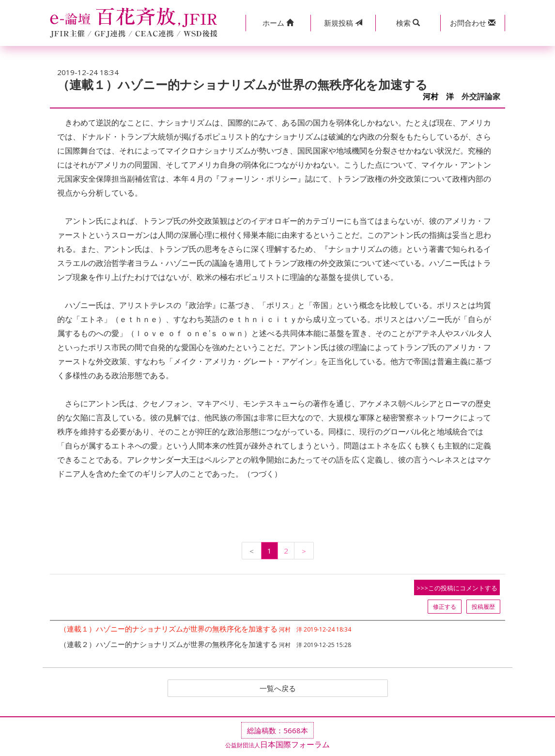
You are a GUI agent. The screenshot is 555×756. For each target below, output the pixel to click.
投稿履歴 (483, 607)
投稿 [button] (343, 23)
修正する (445, 607)
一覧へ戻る (277, 689)
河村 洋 (438, 97)
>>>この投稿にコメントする (457, 588)
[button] (278, 23)
